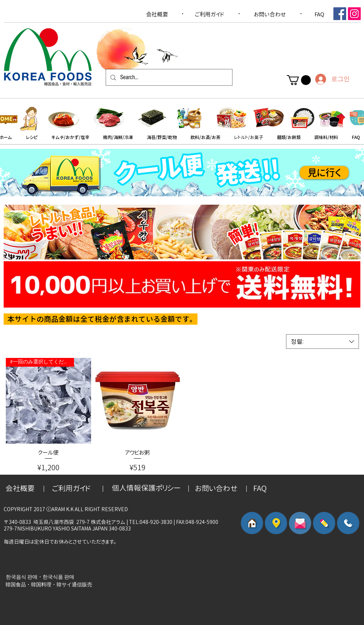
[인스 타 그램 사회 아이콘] (354, 14)
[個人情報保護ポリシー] (146, 488)
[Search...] (169, 77)
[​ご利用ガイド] (210, 14)
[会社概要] (157, 14)
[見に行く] (324, 173)
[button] (299, 80)
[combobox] (322, 342)
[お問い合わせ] (270, 14)
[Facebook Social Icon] (340, 14)
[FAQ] (320, 14)
